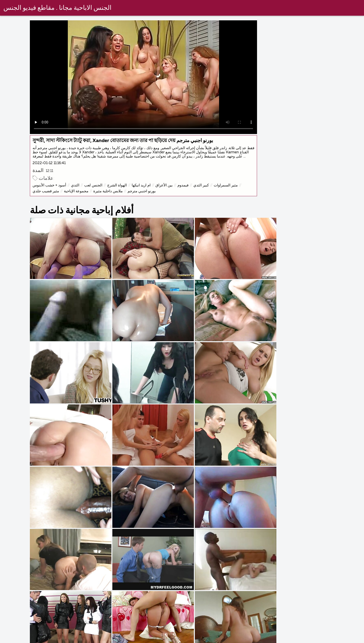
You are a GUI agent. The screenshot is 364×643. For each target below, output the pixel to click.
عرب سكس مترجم (295, 639)
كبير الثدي (204, 193)
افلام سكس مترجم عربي (247, 639)
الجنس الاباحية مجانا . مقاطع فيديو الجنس (58, 8)
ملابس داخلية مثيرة (111, 199)
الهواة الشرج (120, 193)
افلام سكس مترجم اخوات (193, 639)
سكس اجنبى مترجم (58, 639)
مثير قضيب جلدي (49, 199)
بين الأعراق (167, 193)
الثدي (78, 193)
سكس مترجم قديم (144, 639)
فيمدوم (186, 193)
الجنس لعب (96, 193)
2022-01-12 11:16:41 (52, 170)
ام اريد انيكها (144, 193)
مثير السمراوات (229, 193)
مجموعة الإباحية (79, 199)
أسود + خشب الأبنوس (52, 193)
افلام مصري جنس (339, 639)
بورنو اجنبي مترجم (145, 199)
